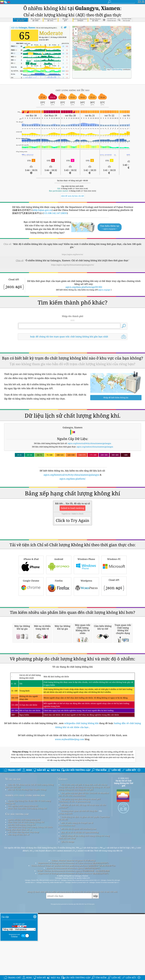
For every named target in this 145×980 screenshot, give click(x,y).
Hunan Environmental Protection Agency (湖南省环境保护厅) (73, 972)
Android (59, 599)
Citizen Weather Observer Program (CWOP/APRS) (73, 965)
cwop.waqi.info (66, 918)
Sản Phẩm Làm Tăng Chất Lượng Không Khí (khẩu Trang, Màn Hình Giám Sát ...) (29, 933)
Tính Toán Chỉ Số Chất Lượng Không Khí (26, 926)
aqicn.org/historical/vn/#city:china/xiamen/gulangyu (71, 475)
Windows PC (114, 599)
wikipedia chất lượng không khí (81, 828)
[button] (128, 49)
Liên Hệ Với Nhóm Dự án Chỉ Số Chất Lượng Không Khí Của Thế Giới (29, 890)
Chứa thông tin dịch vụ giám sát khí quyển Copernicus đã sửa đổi (84, 922)
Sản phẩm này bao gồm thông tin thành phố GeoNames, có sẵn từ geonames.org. (80, 905)
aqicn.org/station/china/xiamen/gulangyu (95, 447)
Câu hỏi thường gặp (17, 918)
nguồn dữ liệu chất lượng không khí (24, 924)
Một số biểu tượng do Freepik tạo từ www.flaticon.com (76, 928)
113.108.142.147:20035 (55, 213)
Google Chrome (31, 621)
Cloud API (114, 621)
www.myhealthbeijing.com (70, 844)
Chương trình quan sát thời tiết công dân (79, 915)
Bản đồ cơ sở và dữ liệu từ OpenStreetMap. (80, 937)
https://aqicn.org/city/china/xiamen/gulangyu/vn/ (73, 265)
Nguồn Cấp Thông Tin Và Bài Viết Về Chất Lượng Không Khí (28, 906)
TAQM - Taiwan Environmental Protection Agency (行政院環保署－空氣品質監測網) (73, 975)
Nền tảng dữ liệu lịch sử (19, 939)
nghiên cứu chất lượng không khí (25, 899)
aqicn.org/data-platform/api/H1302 (84, 287)
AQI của (23, 28)
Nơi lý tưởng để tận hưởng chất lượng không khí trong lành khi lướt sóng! (84, 941)
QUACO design (68, 946)
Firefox (59, 621)
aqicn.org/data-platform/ (72, 479)
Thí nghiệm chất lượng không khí (23, 910)
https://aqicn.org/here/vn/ (72, 254)
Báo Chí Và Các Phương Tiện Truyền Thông (27, 894)
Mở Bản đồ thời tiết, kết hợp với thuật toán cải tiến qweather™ (82, 910)
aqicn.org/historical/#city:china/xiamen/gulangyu (89, 443)
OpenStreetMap (117, 70)
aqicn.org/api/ (104, 290)
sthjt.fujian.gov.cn (42, 210)
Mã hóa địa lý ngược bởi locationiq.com (79, 933)
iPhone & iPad (31, 599)
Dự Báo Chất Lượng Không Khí (22, 929)
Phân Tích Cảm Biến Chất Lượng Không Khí (27, 913)
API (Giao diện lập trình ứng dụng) (23, 936)
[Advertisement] (73, 502)
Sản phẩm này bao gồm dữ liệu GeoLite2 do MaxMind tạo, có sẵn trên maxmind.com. (84, 899)
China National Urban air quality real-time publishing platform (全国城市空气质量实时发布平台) (73, 970)
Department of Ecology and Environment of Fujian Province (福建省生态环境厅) (73, 967)
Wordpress (86, 621)
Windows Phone (86, 599)
